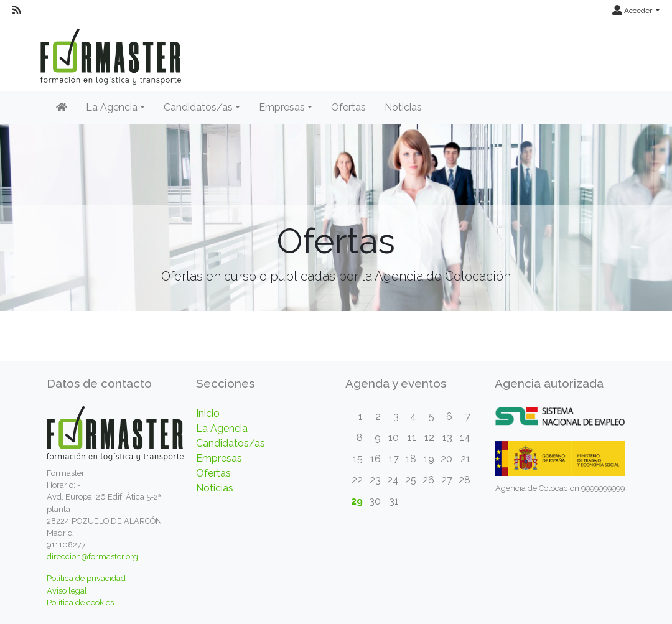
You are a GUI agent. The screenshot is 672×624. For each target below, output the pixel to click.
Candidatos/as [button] (198, 107)
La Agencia (222, 428)
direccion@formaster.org (92, 556)
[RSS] (17, 11)
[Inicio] (62, 108)
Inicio (208, 413)
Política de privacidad (86, 578)
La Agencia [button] (112, 107)
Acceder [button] (633, 11)
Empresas (219, 458)
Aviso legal (67, 591)
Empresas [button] (282, 107)
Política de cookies (80, 603)
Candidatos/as (231, 443)
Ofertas (348, 107)
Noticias (403, 107)
